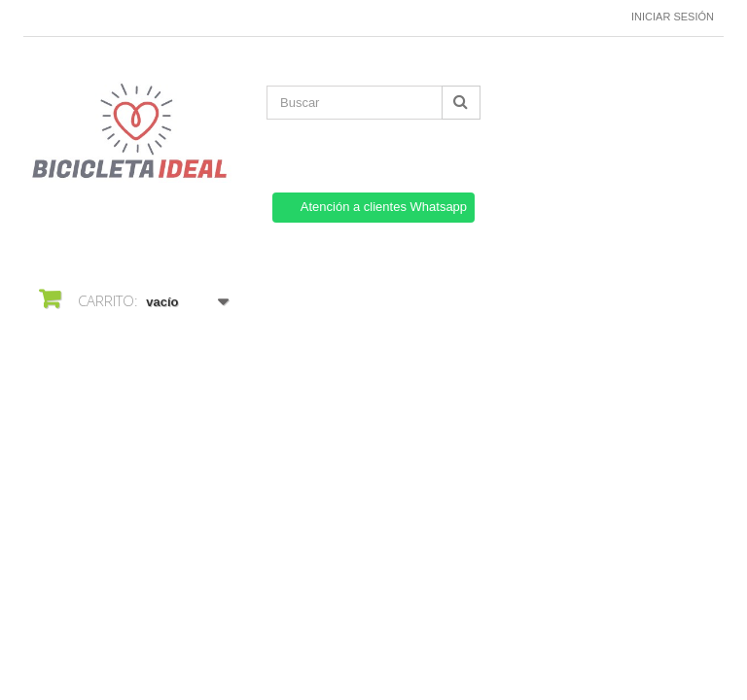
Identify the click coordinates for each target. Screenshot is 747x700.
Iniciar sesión (673, 17)
